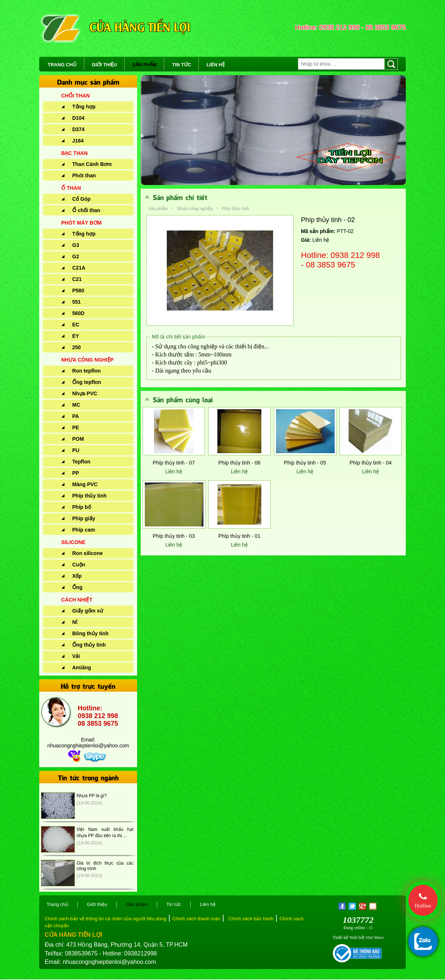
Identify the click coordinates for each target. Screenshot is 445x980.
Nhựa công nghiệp (195, 208)
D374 (78, 129)
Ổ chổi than (86, 210)
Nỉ (75, 622)
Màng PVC (85, 484)
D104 (78, 118)
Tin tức (174, 904)
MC (76, 405)
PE (76, 428)
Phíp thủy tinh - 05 (305, 463)
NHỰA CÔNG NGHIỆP (87, 360)
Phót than (84, 175)
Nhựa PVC (85, 393)
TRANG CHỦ (62, 65)
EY (76, 336)
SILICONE (73, 542)
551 (76, 302)
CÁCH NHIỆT (77, 600)
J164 (78, 141)
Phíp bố (82, 507)
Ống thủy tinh (89, 645)
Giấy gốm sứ (88, 611)
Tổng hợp (84, 107)
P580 (78, 291)
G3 (76, 245)
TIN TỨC (181, 65)
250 (76, 347)
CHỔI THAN (76, 96)
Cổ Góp (81, 199)
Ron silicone (87, 553)
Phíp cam (84, 530)
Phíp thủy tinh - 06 (240, 463)
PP (76, 473)
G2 (76, 256)
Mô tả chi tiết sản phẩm (179, 337)
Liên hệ (174, 471)
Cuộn (79, 565)
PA (76, 416)
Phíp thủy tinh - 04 (371, 463)
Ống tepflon (87, 382)
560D (78, 313)
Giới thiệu (97, 904)
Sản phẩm (158, 208)
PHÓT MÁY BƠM (81, 223)
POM (78, 439)
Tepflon (81, 462)
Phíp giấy (84, 518)
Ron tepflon (87, 371)
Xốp (77, 576)
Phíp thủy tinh (89, 496)
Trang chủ (57, 904)
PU (76, 450)
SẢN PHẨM (145, 65)
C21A (79, 268)
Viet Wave (375, 938)
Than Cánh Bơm (92, 164)
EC (76, 325)
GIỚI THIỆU (104, 65)
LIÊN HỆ (216, 65)
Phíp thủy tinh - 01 (240, 536)
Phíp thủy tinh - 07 (174, 463)
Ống (77, 587)
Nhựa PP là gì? (92, 796)
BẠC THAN (74, 153)
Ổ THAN (71, 188)
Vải (76, 656)
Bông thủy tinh (90, 633)
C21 (77, 279)
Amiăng (82, 667)
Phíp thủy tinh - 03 (174, 536)
